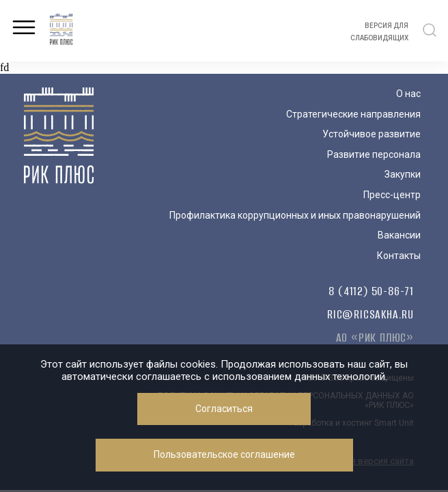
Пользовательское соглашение (224, 454)
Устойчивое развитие (372, 134)
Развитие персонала (374, 154)
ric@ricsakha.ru (370, 314)
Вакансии (399, 235)
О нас (408, 94)
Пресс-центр (392, 195)
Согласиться (224, 409)
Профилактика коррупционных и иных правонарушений (295, 215)
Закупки (403, 174)
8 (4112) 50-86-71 (371, 291)
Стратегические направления (353, 114)
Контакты (399, 256)
